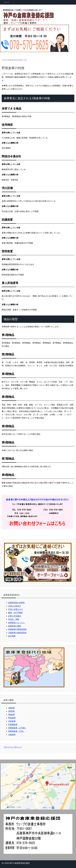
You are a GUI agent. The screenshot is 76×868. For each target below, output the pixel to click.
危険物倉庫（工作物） (17, 728)
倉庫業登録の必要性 (16, 603)
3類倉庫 (11, 715)
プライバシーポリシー (13, 747)
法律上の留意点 (15, 606)
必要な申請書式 (15, 616)
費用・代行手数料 (15, 613)
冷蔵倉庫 (12, 735)
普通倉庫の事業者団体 (17, 629)
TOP (15, 60)
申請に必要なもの (15, 609)
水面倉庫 (12, 721)
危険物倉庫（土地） (16, 731)
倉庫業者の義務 (15, 626)
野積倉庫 (12, 718)
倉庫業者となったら (16, 623)
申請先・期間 (14, 619)
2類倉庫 (11, 711)
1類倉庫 (11, 708)
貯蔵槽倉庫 (13, 725)
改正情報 (12, 636)
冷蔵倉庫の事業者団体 (17, 633)
